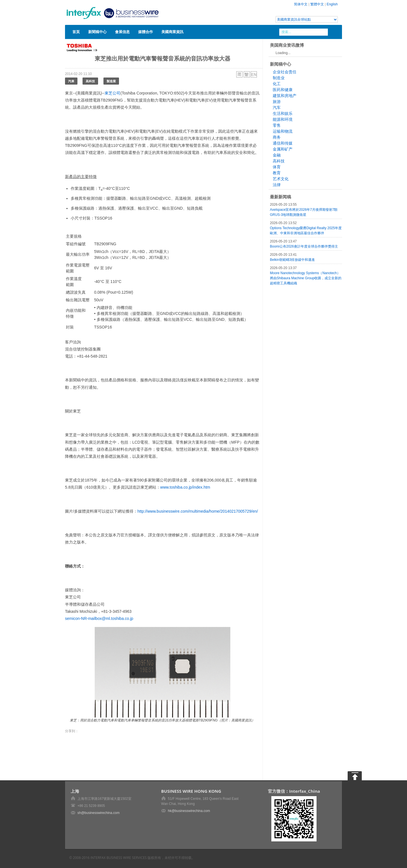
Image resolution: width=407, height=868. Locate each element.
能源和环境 (283, 119)
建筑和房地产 (285, 96)
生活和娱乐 (283, 113)
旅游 (277, 102)
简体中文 (301, 4)
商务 (277, 137)
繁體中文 (317, 4)
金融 (277, 155)
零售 (277, 125)
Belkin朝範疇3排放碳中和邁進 (292, 260)
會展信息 (122, 32)
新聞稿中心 (97, 32)
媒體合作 (146, 32)
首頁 (76, 32)
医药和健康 (283, 90)
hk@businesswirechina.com (189, 811)
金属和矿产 (283, 149)
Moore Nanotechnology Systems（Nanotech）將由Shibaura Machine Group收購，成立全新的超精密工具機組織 (306, 278)
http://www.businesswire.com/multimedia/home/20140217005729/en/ (198, 511)
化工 (277, 84)
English (332, 4)
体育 (277, 167)
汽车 (277, 108)
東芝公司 (112, 93)
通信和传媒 (283, 143)
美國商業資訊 (172, 32)
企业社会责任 (285, 72)
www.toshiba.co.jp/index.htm (185, 487)
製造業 (111, 81)
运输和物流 (283, 131)
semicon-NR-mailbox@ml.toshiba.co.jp (99, 618)
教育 (277, 173)
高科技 (90, 81)
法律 (277, 185)
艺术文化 (281, 179)
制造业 (279, 78)
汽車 (71, 81)
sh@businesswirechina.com (98, 813)
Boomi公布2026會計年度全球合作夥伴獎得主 (304, 246)
